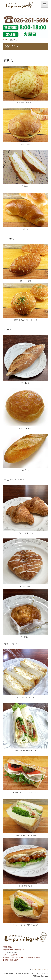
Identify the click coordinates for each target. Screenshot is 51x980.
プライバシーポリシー (40, 969)
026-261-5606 (13, 952)
